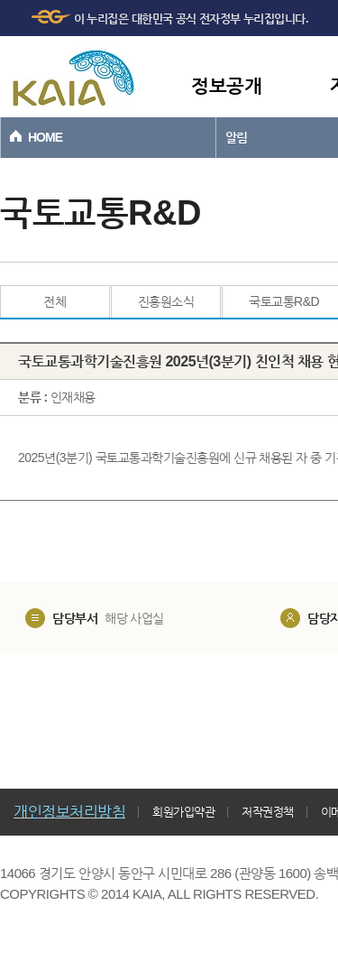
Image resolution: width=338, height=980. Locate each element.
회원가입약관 (183, 812)
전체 (55, 301)
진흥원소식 (166, 301)
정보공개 (226, 85)
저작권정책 (268, 812)
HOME (45, 137)
